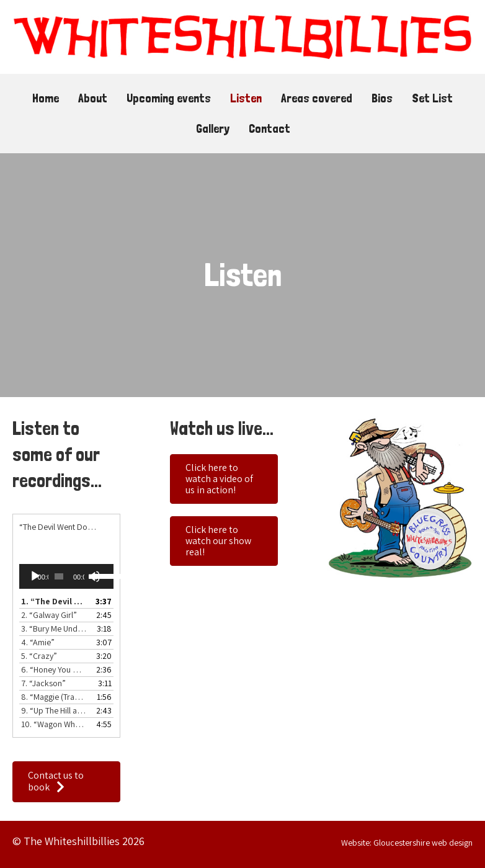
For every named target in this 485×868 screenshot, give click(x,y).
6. (54, 669)
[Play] (35, 576)
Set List (432, 98)
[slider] (59, 576)
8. (54, 697)
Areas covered (317, 98)
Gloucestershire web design (423, 843)
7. (43, 683)
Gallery (213, 128)
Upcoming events (169, 98)
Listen (246, 98)
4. (38, 642)
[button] (66, 782)
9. (54, 710)
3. (54, 629)
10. (54, 724)
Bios (382, 98)
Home (46, 98)
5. (39, 656)
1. (54, 601)
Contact (269, 128)
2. (49, 615)
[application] (66, 576)
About (93, 98)
